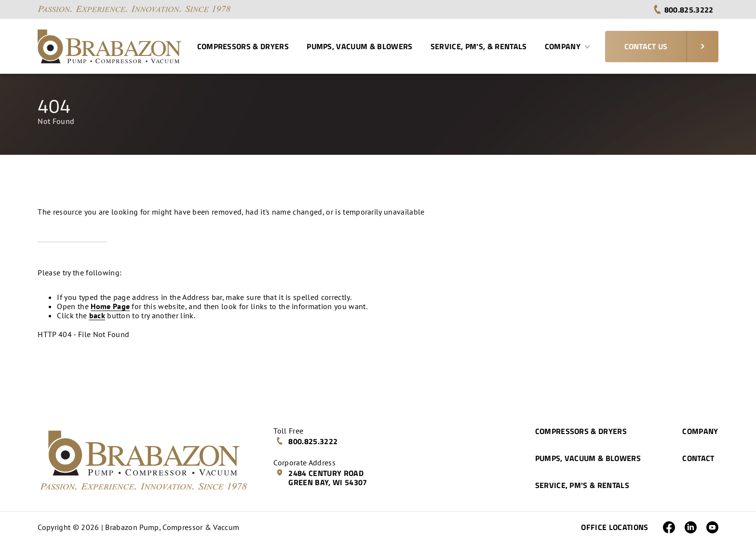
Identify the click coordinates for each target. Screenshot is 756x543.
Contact (698, 458)
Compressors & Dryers (243, 46)
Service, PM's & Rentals (582, 485)
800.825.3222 (683, 10)
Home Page (110, 306)
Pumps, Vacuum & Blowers (359, 46)
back (97, 315)
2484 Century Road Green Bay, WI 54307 (321, 478)
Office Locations (614, 527)
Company (567, 46)
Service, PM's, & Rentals (479, 46)
